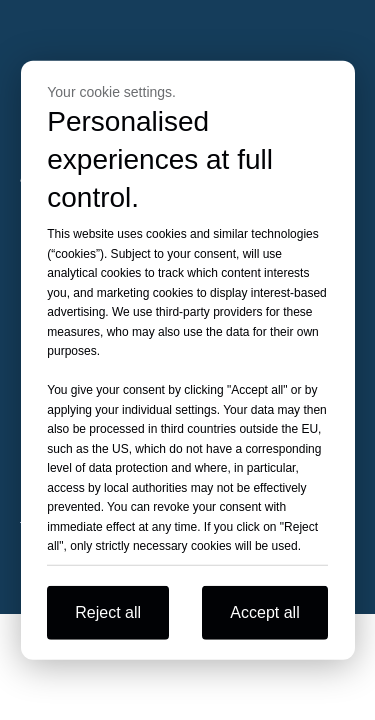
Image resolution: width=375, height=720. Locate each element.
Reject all (108, 611)
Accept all (264, 611)
